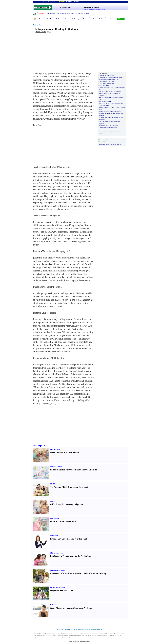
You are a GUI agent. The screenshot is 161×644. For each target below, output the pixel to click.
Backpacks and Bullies (105, 93)
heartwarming (60, 637)
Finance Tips (43, 13)
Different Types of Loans (92, 7)
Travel (41, 19)
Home (85, 19)
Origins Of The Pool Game (62, 591)
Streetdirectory (76, 641)
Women (118, 113)
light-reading (50, 637)
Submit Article (97, 629)
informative (39, 637)
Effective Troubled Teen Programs (108, 125)
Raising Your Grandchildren (107, 107)
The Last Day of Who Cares (107, 75)
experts (88, 634)
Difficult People (57, 504)
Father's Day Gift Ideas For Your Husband (69, 539)
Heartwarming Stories (57, 570)
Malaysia (76, 2)
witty (69, 637)
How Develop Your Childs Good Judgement (111, 103)
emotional (87, 635)
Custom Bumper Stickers (106, 87)
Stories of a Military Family (94, 573)
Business (102, 19)
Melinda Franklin (41, 32)
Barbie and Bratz (117, 78)
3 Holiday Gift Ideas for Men (107, 113)
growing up (66, 635)
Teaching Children (104, 105)
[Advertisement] (54, 53)
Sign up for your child (105, 101)
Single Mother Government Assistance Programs (71, 608)
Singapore (62, 2)
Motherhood (54, 605)
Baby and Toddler (56, 467)
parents (66, 634)
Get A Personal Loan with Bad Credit (95, 9)
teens (78, 634)
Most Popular (39, 446)
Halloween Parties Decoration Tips (109, 80)
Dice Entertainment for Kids (107, 83)
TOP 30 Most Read (65, 7)
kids (74, 634)
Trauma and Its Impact (78, 487)
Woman (121, 19)
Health (49, 19)
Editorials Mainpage (65, 629)
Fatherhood (54, 536)
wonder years (111, 634)
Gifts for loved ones (56, 553)
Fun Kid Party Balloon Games (63, 522)
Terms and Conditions (85, 641)
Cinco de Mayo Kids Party (106, 82)
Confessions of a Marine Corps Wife (66, 573)
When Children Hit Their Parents (65, 453)
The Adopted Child (58, 487)
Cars (66, 19)
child (98, 635)
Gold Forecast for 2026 (67, 13)
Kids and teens (118, 634)
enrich (42, 635)
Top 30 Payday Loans (53, 13)
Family (93, 19)
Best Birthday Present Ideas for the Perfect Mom (71, 556)
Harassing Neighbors (74, 504)
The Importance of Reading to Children (56, 29)
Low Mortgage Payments (82, 13)
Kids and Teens (55, 449)
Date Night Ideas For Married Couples (110, 145)
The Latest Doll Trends (105, 78)
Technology (76, 19)
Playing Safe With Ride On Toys (108, 127)
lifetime (108, 635)
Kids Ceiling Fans (104, 85)
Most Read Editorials (82, 629)
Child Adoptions (55, 484)
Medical (58, 19)
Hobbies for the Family (58, 588)
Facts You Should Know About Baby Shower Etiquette (74, 470)
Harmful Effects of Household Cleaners (110, 111)
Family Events (55, 518)
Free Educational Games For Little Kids (110, 91)
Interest (111, 19)
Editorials (37, 25)
